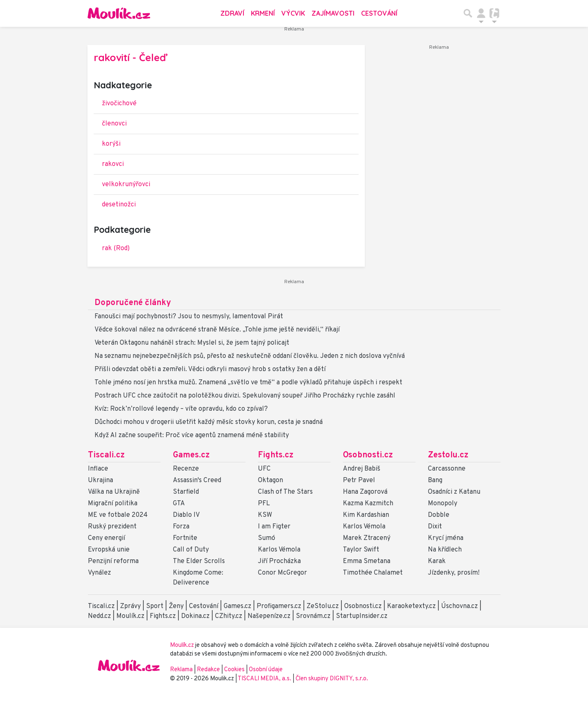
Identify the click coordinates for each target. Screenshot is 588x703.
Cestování (379, 13)
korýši (111, 144)
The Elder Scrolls (199, 561)
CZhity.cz (229, 616)
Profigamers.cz (279, 606)
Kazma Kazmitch (368, 504)
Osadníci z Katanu (454, 492)
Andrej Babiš (362, 469)
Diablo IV (186, 515)
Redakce (208, 670)
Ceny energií (106, 538)
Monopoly (443, 504)
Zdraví (232, 13)
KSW (265, 515)
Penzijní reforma (113, 561)
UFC (264, 469)
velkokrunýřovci (126, 185)
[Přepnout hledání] (468, 13)
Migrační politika (113, 504)
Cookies (234, 670)
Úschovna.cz (459, 606)
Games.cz (191, 455)
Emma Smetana (367, 561)
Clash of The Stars (285, 492)
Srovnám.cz (313, 616)
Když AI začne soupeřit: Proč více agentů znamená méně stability (192, 436)
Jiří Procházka (279, 561)
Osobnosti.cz (368, 455)
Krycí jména (446, 538)
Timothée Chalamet (373, 573)
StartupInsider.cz (362, 616)
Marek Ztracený (367, 538)
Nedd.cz (99, 616)
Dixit (435, 527)
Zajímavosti (333, 13)
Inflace (98, 469)
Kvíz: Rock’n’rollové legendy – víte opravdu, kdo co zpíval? (181, 409)
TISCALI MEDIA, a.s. (265, 679)
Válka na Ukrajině (114, 492)
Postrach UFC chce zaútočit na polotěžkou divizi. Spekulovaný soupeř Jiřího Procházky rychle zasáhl (245, 396)
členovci (114, 124)
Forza (181, 527)
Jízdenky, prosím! (454, 573)
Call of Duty (191, 550)
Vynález (99, 573)
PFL (264, 504)
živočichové (119, 104)
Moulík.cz (130, 616)
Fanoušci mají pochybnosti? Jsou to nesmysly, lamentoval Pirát (189, 317)
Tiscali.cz (106, 455)
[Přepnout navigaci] (481, 13)
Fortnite (185, 538)
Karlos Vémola (279, 550)
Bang (435, 481)
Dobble (439, 515)
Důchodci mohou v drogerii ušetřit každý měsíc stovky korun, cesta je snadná (209, 422)
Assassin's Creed (197, 481)
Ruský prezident (112, 527)
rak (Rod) (116, 249)
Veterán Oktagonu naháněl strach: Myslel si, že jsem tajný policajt (192, 343)
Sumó (267, 538)
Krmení (263, 13)
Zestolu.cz (448, 455)
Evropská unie (109, 550)
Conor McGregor (282, 573)
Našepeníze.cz (269, 616)
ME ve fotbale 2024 (118, 515)
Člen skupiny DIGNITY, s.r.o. (332, 679)
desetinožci (119, 205)
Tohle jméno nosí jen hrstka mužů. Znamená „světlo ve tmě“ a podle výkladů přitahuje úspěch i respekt (248, 383)
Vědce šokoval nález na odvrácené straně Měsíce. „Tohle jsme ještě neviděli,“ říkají (217, 330)
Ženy (176, 606)
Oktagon (270, 481)
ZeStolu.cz (323, 606)
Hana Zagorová (365, 492)
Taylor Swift (361, 550)
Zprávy (130, 606)
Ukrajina (100, 481)
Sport (155, 606)
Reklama (181, 670)
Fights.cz (276, 455)
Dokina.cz (195, 616)
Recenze (186, 469)
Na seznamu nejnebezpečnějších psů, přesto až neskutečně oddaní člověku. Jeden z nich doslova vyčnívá (250, 356)
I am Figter (274, 527)
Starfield (186, 492)
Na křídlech (445, 550)
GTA (179, 504)
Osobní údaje (266, 670)
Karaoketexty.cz (411, 606)
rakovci (113, 164)
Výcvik (293, 13)
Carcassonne (447, 469)
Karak (437, 561)
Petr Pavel (359, 481)
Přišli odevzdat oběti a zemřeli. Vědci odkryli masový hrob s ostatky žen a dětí (210, 369)
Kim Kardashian (366, 515)
